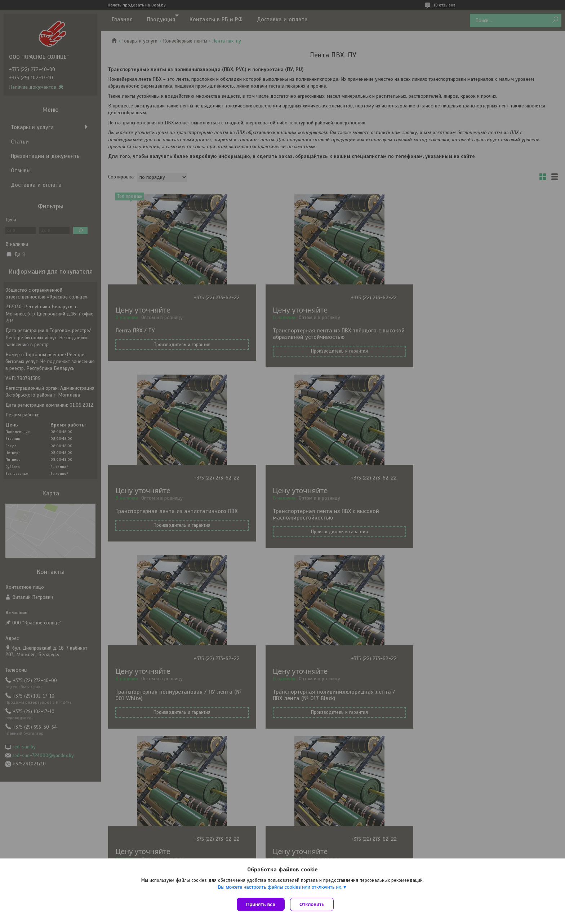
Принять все (261, 904)
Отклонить (314, 904)
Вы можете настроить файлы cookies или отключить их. (280, 888)
